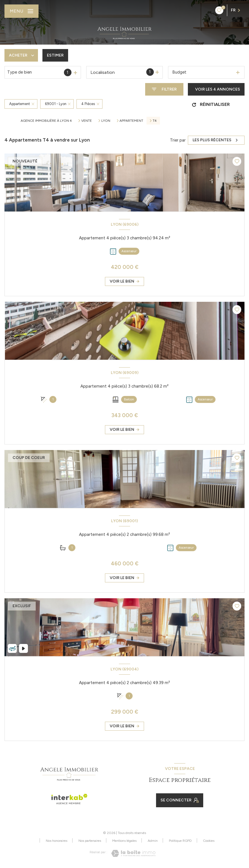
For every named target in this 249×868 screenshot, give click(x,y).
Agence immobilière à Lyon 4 (46, 121)
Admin (153, 841)
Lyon (106, 121)
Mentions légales (124, 841)
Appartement (131, 121)
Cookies (209, 841)
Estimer (55, 55)
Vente (87, 121)
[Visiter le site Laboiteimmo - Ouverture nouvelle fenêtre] (133, 853)
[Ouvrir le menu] (21, 11)
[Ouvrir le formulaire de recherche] (164, 89)
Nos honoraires (57, 841)
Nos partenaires (90, 841)
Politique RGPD (180, 841)
